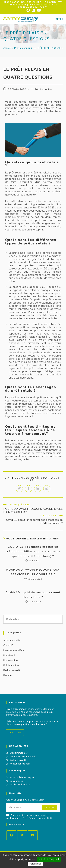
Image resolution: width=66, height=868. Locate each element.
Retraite (7, 675)
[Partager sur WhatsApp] (47, 489)
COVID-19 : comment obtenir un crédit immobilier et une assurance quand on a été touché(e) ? (33, 552)
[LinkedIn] (22, 835)
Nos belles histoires (20, 785)
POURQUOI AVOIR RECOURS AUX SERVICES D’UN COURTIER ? (33, 572)
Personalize (35, 864)
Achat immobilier (12, 641)
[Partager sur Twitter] (19, 489)
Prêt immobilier (43, 89)
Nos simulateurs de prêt (22, 778)
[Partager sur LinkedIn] (38, 489)
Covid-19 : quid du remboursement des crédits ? (33, 595)
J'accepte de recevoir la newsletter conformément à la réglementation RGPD (29, 817)
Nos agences (16, 781)
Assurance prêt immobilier (23, 757)
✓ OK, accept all (49, 859)
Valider (50, 808)
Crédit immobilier (18, 753)
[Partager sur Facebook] (29, 489)
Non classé (9, 656)
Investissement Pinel (14, 650)
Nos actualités (11, 660)
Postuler (15, 733)
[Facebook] (11, 835)
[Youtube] (33, 835)
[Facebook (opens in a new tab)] (28, 10)
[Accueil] (7, 48)
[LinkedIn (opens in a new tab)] (33, 10)
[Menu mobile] (57, 19)
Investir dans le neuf (20, 764)
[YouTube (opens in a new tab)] (38, 10)
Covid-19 (8, 645)
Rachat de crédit (12, 670)
